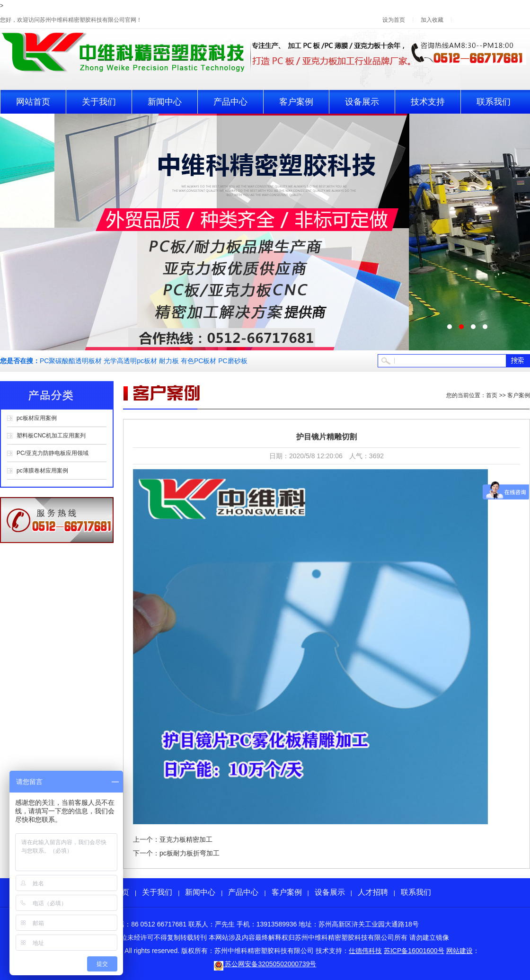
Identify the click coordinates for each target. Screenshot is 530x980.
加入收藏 (432, 20)
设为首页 (394, 20)
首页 (492, 395)
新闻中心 (165, 102)
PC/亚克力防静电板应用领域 (53, 453)
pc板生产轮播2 (265, 232)
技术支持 (428, 102)
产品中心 (230, 102)
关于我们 (99, 102)
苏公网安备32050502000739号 (265, 964)
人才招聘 (373, 892)
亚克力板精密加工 (186, 839)
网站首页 (33, 102)
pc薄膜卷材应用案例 (42, 471)
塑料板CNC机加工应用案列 (51, 436)
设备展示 (362, 102)
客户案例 (296, 102)
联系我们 (494, 102)
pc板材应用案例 (37, 418)
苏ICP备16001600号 (414, 951)
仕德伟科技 (365, 951)
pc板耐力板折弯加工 (190, 853)
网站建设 (459, 951)
